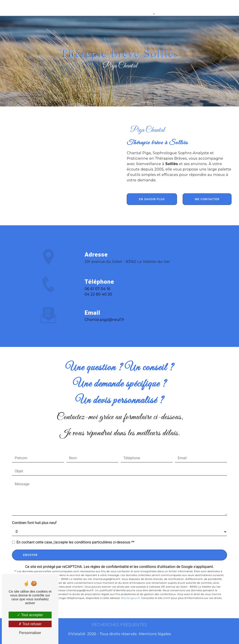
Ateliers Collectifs (167, 8)
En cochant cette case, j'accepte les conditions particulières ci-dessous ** (75, 542)
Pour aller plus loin (140, 8)
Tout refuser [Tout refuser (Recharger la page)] (30, 624)
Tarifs (187, 8)
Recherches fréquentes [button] (119, 625)
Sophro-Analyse (61, 8)
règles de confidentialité (110, 567)
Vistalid (78, 634)
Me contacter (207, 199)
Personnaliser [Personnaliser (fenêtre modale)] (30, 633)
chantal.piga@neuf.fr (105, 310)
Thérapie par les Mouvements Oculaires (100, 8)
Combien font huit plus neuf (34, 523)
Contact (201, 8)
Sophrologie (38, 8)
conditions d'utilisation (157, 567)
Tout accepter (30, 615)
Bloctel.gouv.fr (130, 598)
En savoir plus (152, 199)
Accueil (21, 8)
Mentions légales (155, 634)
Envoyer (30, 555)
